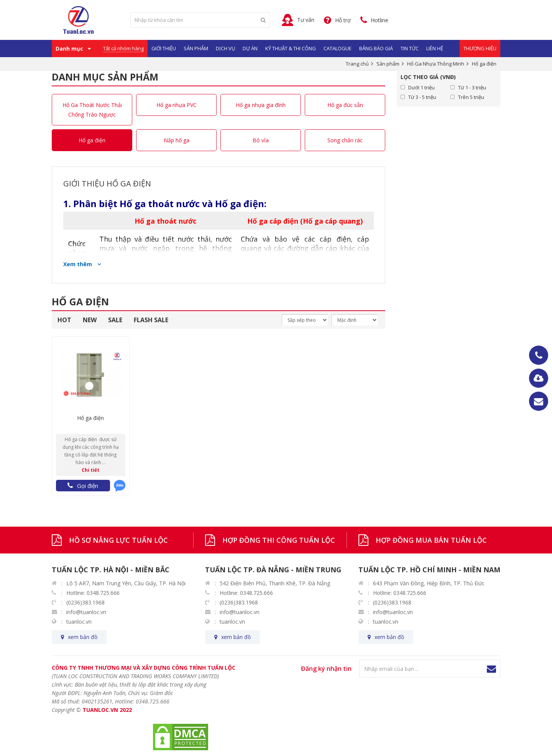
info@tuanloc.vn (86, 612)
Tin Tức (410, 48)
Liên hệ (435, 48)
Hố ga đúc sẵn (345, 105)
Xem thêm (78, 264)
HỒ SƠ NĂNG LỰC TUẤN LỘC (118, 540)
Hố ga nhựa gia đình (261, 105)
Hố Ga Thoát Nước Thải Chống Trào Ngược (92, 110)
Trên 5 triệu (471, 97)
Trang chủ (357, 64)
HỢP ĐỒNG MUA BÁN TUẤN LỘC (431, 540)
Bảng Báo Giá (376, 48)
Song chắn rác (345, 140)
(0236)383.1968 (85, 602)
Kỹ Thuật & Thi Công (291, 48)
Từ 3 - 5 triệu (422, 97)
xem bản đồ (83, 637)
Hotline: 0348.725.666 (93, 593)
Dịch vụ (225, 48)
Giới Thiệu (164, 48)
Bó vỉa (261, 140)
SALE (115, 320)
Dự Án (250, 48)
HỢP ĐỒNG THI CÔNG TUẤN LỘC (279, 540)
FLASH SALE (151, 320)
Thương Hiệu (480, 48)
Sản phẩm (196, 48)
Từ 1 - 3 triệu (472, 87)
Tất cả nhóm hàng (123, 48)
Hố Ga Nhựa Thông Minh (436, 64)
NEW (90, 320)
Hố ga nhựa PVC (177, 105)
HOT (64, 320)
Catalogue (338, 48)
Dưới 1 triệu (421, 87)
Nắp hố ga (177, 140)
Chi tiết (90, 470)
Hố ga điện (92, 140)
